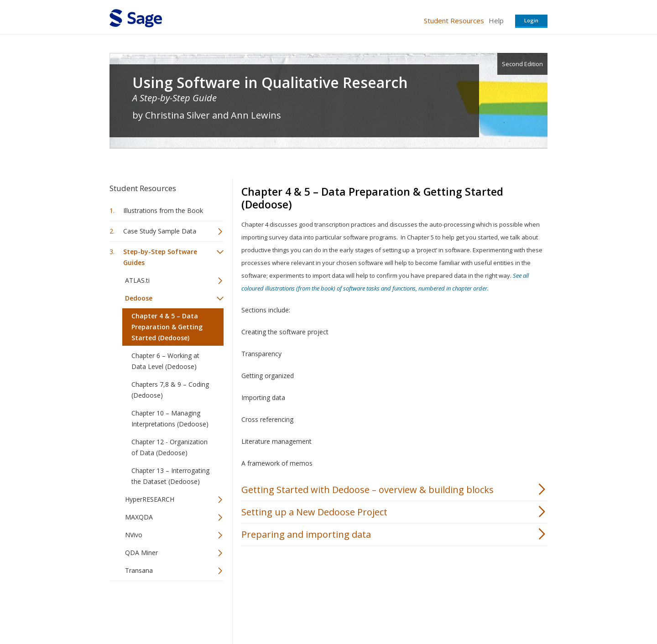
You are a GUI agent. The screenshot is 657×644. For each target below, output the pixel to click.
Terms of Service (381, 610)
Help (496, 21)
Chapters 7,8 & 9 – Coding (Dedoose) (170, 390)
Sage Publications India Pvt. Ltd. (242, 610)
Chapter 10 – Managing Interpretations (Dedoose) (170, 418)
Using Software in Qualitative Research (270, 83)
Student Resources (454, 21)
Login (531, 20)
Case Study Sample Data (160, 231)
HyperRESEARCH (150, 499)
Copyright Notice (436, 610)
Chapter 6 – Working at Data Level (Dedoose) (165, 361)
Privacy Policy (487, 610)
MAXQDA (139, 517)
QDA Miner (141, 553)
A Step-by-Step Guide (175, 98)
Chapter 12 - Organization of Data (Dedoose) (169, 447)
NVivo (134, 535)
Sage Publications (162, 610)
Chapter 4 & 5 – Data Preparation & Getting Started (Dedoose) (167, 327)
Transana (139, 570)
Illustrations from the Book (163, 210)
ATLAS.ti (137, 280)
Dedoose (139, 298)
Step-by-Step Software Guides (160, 257)
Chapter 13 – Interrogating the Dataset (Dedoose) (170, 476)
